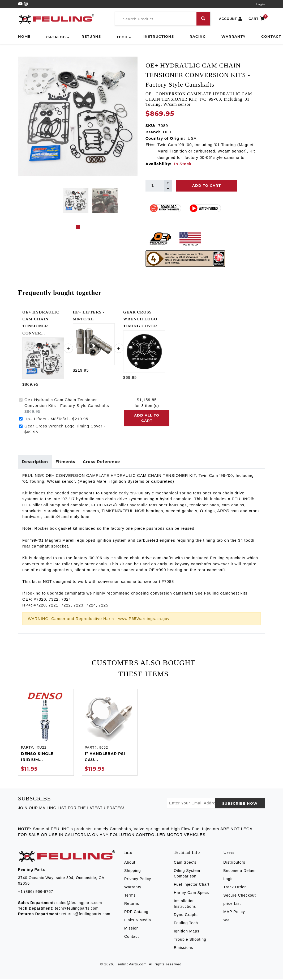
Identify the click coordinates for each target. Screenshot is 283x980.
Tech (122, 37)
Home (24, 36)
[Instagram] (26, 4)
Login (260, 4)
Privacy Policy (138, 880)
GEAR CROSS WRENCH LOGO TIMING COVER (140, 319)
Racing (198, 36)
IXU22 (41, 748)
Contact (271, 36)
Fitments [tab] (67, 462)
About (130, 863)
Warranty (233, 36)
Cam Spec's (185, 863)
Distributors (234, 863)
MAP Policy (234, 913)
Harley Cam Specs (192, 894)
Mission (131, 929)
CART (257, 19)
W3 (226, 921)
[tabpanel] (76, 201)
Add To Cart (207, 185)
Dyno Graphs (186, 916)
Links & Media (138, 921)
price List (232, 905)
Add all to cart (147, 418)
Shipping (133, 872)
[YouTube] (21, 4)
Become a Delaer (240, 872)
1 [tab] (78, 227)
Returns (91, 36)
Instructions (159, 36)
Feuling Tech (186, 924)
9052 (104, 748)
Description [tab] (35, 462)
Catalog (56, 37)
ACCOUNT (231, 19)
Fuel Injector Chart (192, 885)
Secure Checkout (239, 896)
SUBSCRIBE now (240, 804)
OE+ (167, 132)
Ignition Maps (187, 932)
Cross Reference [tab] (104, 462)
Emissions (184, 949)
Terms (130, 896)
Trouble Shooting (190, 940)
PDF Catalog (136, 913)
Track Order (235, 888)
